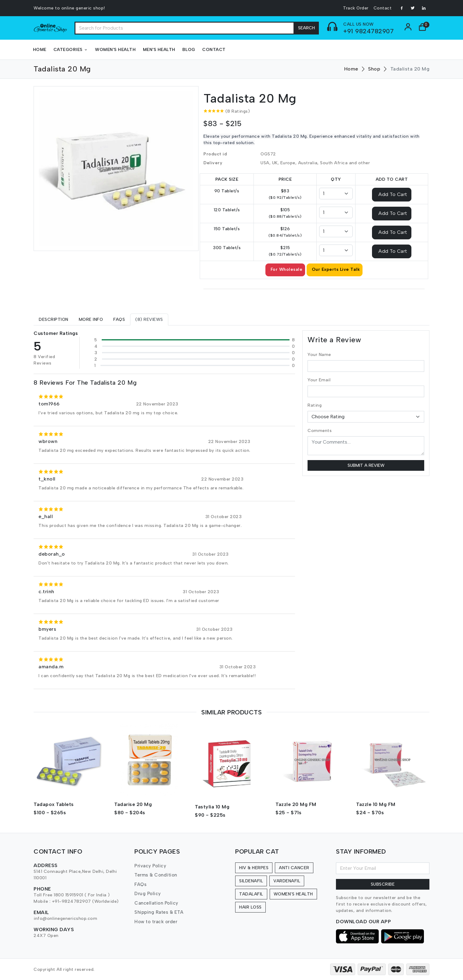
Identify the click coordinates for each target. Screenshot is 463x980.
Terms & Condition (156, 875)
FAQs (140, 884)
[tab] (54, 319)
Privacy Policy (150, 866)
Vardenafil (287, 881)
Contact (383, 8)
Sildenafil (251, 881)
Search (306, 28)
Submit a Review (366, 465)
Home (40, 50)
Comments (320, 431)
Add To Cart (393, 194)
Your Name (319, 355)
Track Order (356, 8)
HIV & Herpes (254, 868)
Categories (71, 50)
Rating (315, 405)
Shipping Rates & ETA (159, 912)
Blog (189, 50)
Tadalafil (251, 894)
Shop (374, 69)
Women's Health (115, 50)
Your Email (319, 380)
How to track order (156, 922)
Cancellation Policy (156, 903)
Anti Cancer (294, 868)
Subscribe (383, 884)
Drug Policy (148, 894)
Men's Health (159, 50)
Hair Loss (250, 907)
